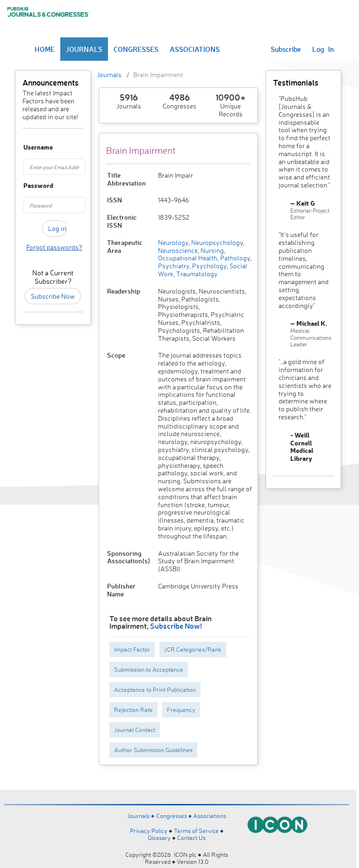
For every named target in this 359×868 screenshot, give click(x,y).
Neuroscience (178, 250)
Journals (109, 75)
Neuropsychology (216, 242)
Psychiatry (174, 266)
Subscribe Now (53, 296)
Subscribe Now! (176, 626)
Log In (323, 49)
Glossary (159, 838)
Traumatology (196, 274)
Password (27, 186)
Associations (210, 816)
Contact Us (191, 838)
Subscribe (286, 49)
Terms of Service (196, 831)
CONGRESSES (136, 49)
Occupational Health (188, 258)
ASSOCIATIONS (195, 49)
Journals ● (142, 816)
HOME (45, 49)
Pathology (234, 258)
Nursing (212, 250)
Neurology (173, 242)
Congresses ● (175, 816)
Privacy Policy (149, 831)
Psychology (209, 266)
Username (27, 147)
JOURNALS (84, 49)
